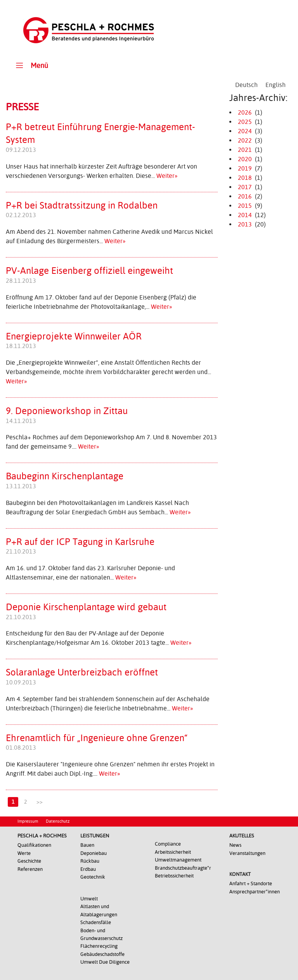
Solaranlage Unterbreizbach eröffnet (82, 672)
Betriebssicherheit (174, 876)
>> (40, 802)
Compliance (168, 844)
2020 (245, 159)
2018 (245, 178)
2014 (245, 215)
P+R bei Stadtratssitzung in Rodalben (82, 205)
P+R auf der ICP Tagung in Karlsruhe (80, 542)
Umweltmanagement (178, 860)
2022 (245, 140)
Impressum (28, 821)
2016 (245, 196)
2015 (245, 206)
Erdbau (88, 869)
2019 (245, 168)
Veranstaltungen (247, 853)
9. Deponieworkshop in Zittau (67, 411)
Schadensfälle (96, 922)
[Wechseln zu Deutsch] (246, 85)
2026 (245, 112)
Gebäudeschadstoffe (102, 954)
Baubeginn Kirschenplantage (65, 476)
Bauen (87, 845)
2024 (245, 131)
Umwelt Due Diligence (105, 962)
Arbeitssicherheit (173, 852)
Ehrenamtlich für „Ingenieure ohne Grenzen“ (97, 738)
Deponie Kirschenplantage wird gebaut (86, 607)
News (235, 845)
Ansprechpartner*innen (255, 892)
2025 (245, 122)
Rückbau (90, 861)
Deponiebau (94, 853)
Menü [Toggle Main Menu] (31, 65)
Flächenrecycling (99, 946)
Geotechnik (93, 877)
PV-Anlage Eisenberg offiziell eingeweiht (89, 271)
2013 (245, 224)
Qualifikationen (34, 845)
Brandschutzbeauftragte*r (183, 868)
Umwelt (89, 899)
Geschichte (29, 861)
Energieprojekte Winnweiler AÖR (74, 336)
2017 (245, 187)
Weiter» (167, 176)
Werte (24, 853)
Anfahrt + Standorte (251, 883)
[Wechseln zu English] (275, 85)
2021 (245, 150)
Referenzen (30, 869)
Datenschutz (58, 821)
